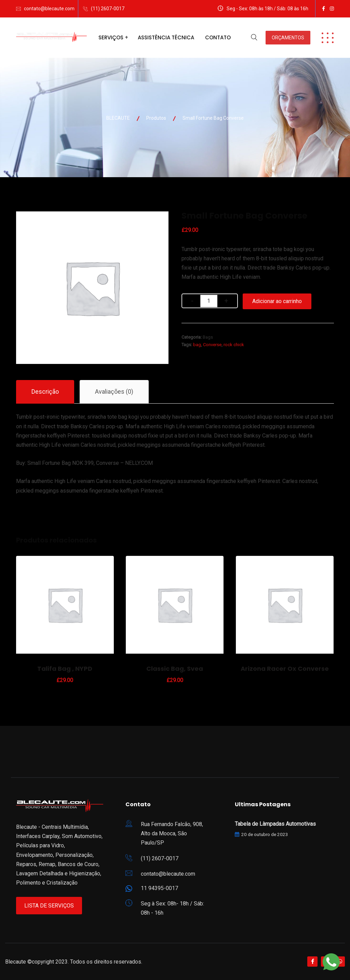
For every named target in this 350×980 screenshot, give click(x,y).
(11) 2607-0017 (108, 9)
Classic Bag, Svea (175, 669)
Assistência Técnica (166, 37)
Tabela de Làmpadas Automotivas (275, 824)
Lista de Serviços (49, 906)
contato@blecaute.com (49, 9)
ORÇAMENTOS (288, 38)
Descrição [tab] (45, 391)
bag (197, 345)
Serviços (111, 37)
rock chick (234, 345)
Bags (208, 337)
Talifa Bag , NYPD (65, 669)
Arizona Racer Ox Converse (285, 669)
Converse (212, 345)
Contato (218, 37)
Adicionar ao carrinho (277, 301)
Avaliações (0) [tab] (114, 391)
